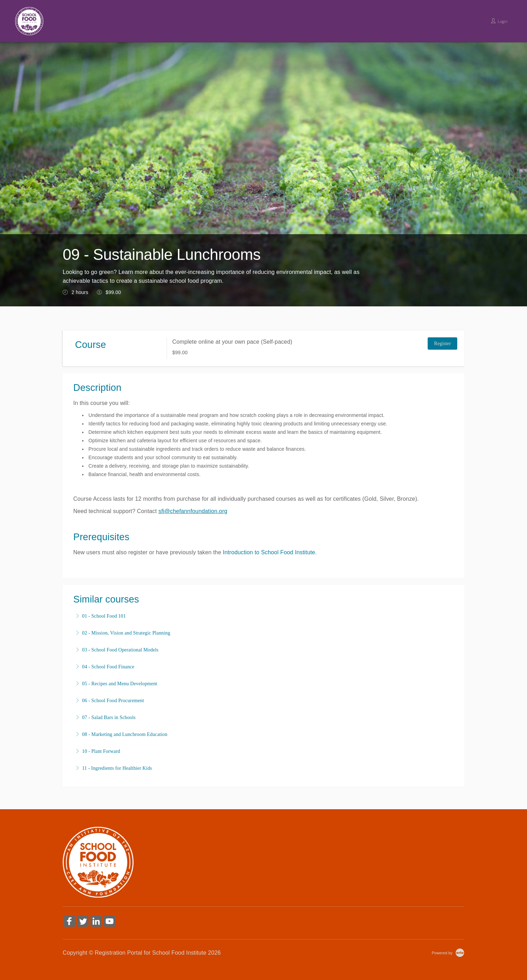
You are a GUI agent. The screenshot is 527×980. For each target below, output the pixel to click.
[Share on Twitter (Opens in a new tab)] (83, 922)
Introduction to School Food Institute (269, 552)
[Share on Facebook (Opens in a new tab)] (69, 922)
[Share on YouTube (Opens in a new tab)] (110, 922)
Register (442, 344)
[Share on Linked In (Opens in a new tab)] (96, 922)
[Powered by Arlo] (448, 953)
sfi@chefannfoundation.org (193, 511)
